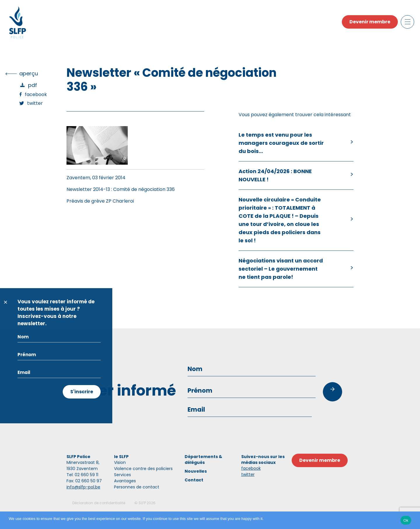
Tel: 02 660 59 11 (82, 475)
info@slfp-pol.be (83, 487)
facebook (251, 468)
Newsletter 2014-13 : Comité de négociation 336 (121, 189)
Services (123, 475)
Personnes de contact (137, 487)
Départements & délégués (203, 460)
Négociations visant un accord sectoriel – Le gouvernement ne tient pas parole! (281, 269)
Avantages (125, 481)
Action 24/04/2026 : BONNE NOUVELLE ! (275, 175)
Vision (120, 462)
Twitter (35, 103)
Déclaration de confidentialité (99, 503)
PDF (33, 85)
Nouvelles (196, 471)
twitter (248, 474)
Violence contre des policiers (143, 469)
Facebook (36, 94)
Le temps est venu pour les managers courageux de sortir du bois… (281, 143)
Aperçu (29, 73)
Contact (194, 480)
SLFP (142, 503)
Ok (406, 520)
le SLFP (121, 457)
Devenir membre (370, 22)
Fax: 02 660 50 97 (84, 481)
